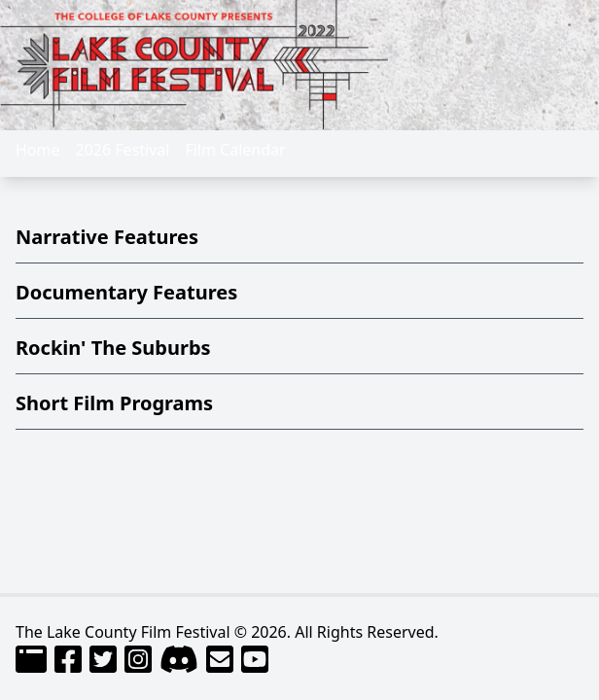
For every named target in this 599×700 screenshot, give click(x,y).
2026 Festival (123, 150)
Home (38, 150)
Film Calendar (235, 150)
